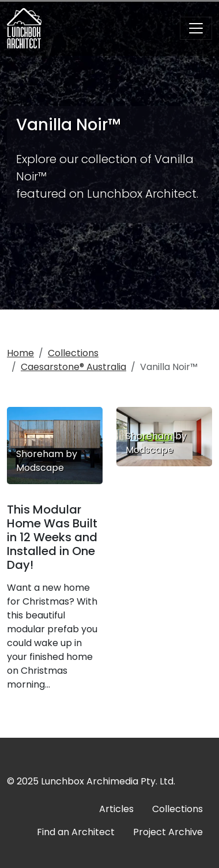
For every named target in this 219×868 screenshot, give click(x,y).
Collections (73, 353)
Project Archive (168, 832)
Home (20, 353)
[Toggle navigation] (196, 28)
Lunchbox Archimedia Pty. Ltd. (108, 781)
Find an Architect (76, 832)
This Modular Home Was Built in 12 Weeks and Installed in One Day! (52, 537)
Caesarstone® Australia (73, 367)
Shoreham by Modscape (156, 443)
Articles (116, 809)
